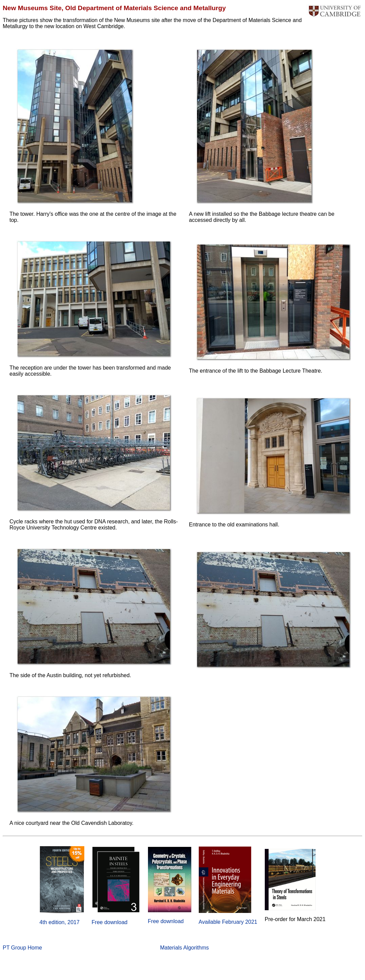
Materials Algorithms (185, 948)
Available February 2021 (228, 922)
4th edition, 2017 (60, 922)
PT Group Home (22, 948)
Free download (110, 922)
